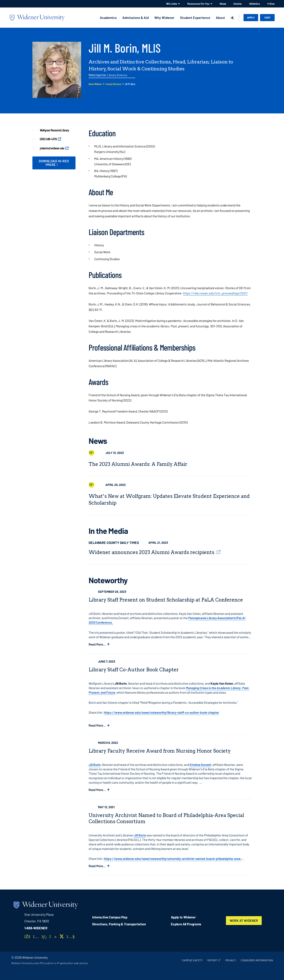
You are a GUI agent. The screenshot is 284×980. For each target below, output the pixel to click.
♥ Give (271, 4)
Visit (267, 17)
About (220, 18)
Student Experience (195, 18)
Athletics (254, 4)
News (223, 4)
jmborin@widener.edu (52, 148)
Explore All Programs (186, 924)
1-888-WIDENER (36, 928)
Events (238, 4)
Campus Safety (192, 960)
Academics (108, 18)
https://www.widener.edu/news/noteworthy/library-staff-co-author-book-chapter (161, 712)
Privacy (231, 960)
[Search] (232, 18)
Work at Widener (244, 921)
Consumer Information (257, 960)
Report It (214, 960)
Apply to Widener (183, 917)
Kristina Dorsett (200, 765)
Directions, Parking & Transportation (119, 924)
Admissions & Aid (136, 18)
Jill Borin (95, 765)
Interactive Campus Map (110, 917)
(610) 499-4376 (48, 139)
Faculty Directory (113, 84)
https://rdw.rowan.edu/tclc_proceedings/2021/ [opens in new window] (215, 293)
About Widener (95, 84)
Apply (251, 17)
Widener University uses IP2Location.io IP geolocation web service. (50, 963)
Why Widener (164, 18)
